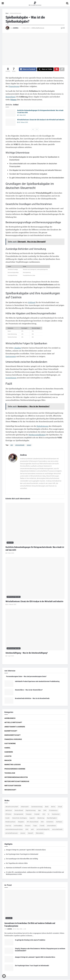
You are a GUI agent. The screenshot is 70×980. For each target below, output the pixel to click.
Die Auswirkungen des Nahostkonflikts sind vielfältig (22, 859)
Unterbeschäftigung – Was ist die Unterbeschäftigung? (27, 653)
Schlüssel (32, 303)
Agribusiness (10, 719)
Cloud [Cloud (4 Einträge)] (60, 807)
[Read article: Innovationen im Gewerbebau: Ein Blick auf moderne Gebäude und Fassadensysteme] (35, 905)
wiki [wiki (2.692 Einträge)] (32, 830)
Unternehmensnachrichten (16, 778)
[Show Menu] (3, 3)
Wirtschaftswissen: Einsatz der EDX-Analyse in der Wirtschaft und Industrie (41, 120)
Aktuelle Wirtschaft (13, 723)
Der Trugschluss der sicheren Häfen (17, 864)
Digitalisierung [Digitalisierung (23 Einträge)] (31, 811)
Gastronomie (11, 357)
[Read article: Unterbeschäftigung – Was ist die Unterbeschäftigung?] (35, 630)
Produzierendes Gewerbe (15, 769)
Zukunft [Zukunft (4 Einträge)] (31, 834)
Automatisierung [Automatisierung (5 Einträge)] (37, 807)
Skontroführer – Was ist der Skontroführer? (29, 690)
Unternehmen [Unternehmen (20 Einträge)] (52, 826)
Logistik (8, 756)
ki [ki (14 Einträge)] (49, 815)
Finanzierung (14, 87)
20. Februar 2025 (22, 123)
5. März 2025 (26, 28)
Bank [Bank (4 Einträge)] (47, 807)
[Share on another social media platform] (62, 70)
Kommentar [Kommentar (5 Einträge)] (56, 815)
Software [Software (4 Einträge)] (59, 822)
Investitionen (11, 378)
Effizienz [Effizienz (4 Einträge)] (8, 815)
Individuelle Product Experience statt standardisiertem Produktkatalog (37, 682)
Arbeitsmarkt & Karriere (15, 727)
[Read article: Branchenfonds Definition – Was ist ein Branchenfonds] (9, 701)
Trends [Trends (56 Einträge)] (42, 826)
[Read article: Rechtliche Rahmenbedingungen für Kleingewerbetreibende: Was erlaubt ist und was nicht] (11, 113)
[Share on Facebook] (28, 70)
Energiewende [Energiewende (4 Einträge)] (19, 815)
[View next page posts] (37, 130)
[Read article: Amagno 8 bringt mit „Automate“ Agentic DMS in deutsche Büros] (9, 960)
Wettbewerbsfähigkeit (37, 435)
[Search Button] (67, 3)
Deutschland (10, 97)
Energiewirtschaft (12, 735)
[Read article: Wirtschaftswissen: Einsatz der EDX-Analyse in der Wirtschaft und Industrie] (11, 123)
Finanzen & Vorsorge (13, 740)
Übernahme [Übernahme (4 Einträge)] (40, 834)
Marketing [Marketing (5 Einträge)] (41, 818)
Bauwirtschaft (11, 731)
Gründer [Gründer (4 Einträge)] (37, 815)
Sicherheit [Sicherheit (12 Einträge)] (50, 822)
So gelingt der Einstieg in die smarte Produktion (30, 940)
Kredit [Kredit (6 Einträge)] (8, 818)
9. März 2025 (21, 116)
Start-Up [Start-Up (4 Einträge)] (8, 826)
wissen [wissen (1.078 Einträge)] (23, 834)
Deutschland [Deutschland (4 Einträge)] (19, 811)
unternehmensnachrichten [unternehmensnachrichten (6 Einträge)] (14, 830)
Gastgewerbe (10, 744)
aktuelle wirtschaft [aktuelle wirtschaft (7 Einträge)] (12, 807)
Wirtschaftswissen (16, 13)
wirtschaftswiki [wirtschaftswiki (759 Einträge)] (57, 830)
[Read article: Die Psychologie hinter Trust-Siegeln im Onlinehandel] (9, 968)
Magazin (10, 543)
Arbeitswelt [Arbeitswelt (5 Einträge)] (25, 807)
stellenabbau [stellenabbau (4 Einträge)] (18, 826)
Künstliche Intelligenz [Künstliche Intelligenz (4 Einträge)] (20, 818)
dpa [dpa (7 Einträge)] (39, 811)
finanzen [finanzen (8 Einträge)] (29, 815)
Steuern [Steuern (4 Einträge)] (28, 826)
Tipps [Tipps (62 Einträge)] (35, 826)
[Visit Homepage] (35, 3)
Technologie (10, 773)
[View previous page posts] (33, 130)
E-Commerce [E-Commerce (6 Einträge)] (53, 811)
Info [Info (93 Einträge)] (44, 815)
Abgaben (18, 348)
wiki (12, 445)
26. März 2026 (18, 929)
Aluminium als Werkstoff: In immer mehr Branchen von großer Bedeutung (28, 868)
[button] (4, 976)
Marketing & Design (12, 765)
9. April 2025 (10, 656)
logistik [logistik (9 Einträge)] (32, 818)
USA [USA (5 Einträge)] (27, 830)
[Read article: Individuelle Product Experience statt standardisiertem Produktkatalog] (9, 684)
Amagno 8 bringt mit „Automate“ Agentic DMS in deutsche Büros (26, 850)
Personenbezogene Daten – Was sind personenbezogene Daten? (26, 677)
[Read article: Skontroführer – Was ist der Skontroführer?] (9, 692)
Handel (7, 748)
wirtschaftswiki (20, 445)
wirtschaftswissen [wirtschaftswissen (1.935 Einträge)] (12, 834)
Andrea (16, 28)
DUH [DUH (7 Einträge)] (45, 811)
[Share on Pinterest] (57, 70)
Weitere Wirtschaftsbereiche (17, 782)
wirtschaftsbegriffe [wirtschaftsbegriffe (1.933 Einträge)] (43, 830)
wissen (29, 445)
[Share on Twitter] (45, 70)
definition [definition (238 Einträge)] (9, 811)
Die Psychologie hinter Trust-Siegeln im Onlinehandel (22, 855)
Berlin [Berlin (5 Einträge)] (53, 807)
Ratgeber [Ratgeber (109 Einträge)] (21, 822)
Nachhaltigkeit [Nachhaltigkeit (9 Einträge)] (52, 818)
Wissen (13, 100)
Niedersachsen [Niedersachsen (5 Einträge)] (10, 822)
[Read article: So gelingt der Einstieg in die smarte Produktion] (9, 942)
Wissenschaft (10, 790)
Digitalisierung (42, 426)
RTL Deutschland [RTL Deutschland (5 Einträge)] (33, 822)
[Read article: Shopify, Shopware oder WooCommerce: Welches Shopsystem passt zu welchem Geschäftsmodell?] (9, 951)
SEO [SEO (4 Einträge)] (42, 822)
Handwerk (9, 752)
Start (7, 13)
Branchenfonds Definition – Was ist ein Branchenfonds (32, 699)
